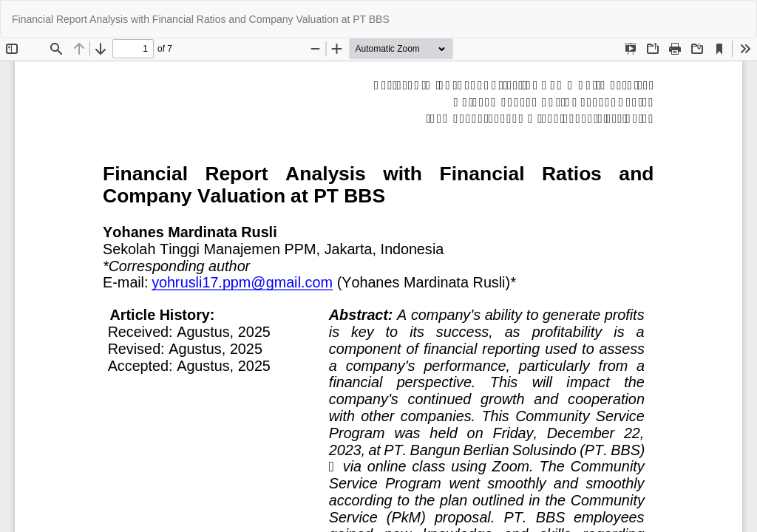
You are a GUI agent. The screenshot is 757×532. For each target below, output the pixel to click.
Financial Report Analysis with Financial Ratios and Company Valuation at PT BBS (201, 19)
